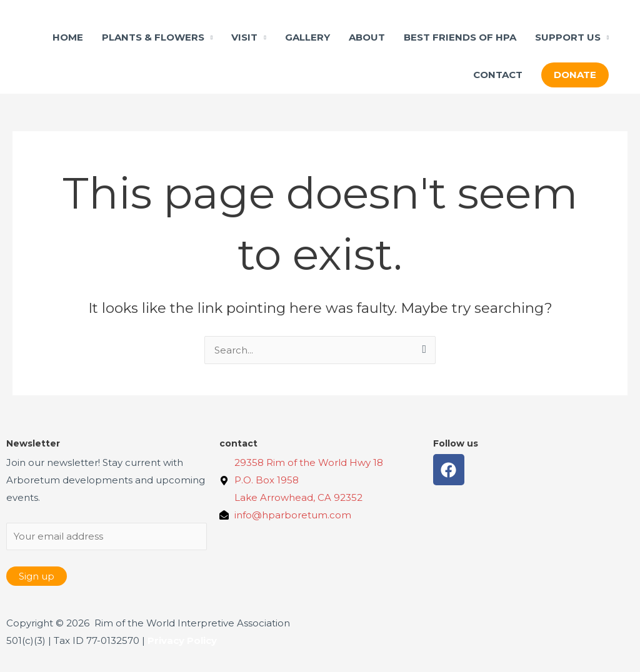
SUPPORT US (568, 37)
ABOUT (367, 37)
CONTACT (498, 75)
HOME (68, 37)
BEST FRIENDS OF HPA (460, 37)
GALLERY (307, 37)
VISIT (244, 37)
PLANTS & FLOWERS (153, 37)
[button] (575, 75)
